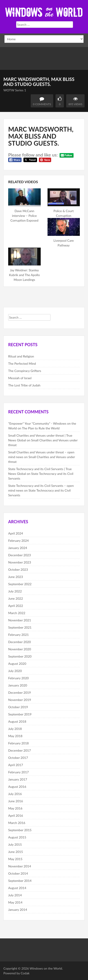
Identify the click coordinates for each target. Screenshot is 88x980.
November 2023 (20, 562)
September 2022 (20, 584)
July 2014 (15, 895)
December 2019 (20, 692)
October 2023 (18, 569)
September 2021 (20, 627)
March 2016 (17, 823)
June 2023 (16, 577)
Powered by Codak (16, 973)
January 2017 (18, 779)
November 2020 (20, 649)
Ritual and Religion (21, 356)
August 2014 (17, 888)
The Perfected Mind (22, 363)
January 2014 (18, 910)
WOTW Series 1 (15, 90)
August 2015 (17, 837)
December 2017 (20, 750)
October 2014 (18, 873)
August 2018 (17, 721)
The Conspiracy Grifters (25, 371)
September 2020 (20, 656)
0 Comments (42, 104)
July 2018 (15, 729)
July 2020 (15, 671)
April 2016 (16, 815)
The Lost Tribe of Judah (24, 385)
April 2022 (16, 606)
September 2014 (20, 881)
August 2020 (17, 664)
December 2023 (20, 555)
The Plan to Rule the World (41, 428)
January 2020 (18, 685)
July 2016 (15, 794)
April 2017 (16, 765)
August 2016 (17, 787)
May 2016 (15, 808)
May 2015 (15, 859)
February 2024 (18, 541)
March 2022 (17, 613)
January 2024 (18, 548)
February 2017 (18, 772)
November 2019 (20, 700)
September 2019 (20, 714)
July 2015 (15, 844)
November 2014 (20, 866)
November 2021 (20, 620)
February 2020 (18, 678)
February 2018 (18, 743)
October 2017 (18, 758)
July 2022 (15, 591)
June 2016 (16, 801)
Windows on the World (46, 968)
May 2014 (15, 902)
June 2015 (16, 852)
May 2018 (15, 736)
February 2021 (18, 635)
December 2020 (20, 642)
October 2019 (18, 707)
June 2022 (16, 598)
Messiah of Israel (20, 378)
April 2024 (16, 533)
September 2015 (20, 830)
